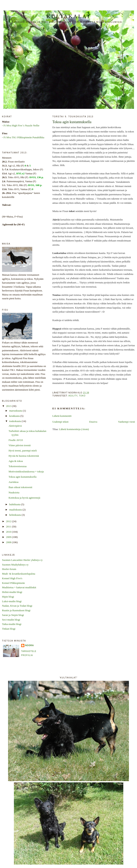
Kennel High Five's (12, 578)
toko (82, 396)
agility (73, 396)
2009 (9, 537)
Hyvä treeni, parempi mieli (23, 451)
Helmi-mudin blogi (12, 592)
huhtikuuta (15, 504)
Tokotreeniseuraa (17, 466)
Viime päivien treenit (20, 445)
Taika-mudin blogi (12, 624)
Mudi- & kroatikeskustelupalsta (19, 574)
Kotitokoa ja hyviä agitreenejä (24, 498)
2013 (9, 406)
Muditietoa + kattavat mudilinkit (19, 587)
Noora (30, 645)
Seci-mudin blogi (11, 620)
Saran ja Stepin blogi (13, 615)
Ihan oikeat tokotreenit (20, 487)
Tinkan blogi (9, 629)
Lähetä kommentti (62, 416)
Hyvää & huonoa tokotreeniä (24, 456)
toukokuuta (16, 421)
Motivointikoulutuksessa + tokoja (26, 471)
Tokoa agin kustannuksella (22, 477)
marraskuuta (16, 411)
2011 (9, 527)
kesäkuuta (15, 416)
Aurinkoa (13, 482)
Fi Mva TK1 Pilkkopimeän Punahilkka (24, 137)
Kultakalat (69, 16)
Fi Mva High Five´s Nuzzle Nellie (22, 125)
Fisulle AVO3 (16, 440)
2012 (9, 521)
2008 (9, 542)
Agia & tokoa (16, 461)
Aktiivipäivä (15, 426)
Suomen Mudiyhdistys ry (15, 565)
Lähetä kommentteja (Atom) (74, 429)
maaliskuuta (16, 510)
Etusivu (93, 422)
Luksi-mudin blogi (12, 601)
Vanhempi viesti (127, 422)
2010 (9, 532)
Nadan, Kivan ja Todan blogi (17, 606)
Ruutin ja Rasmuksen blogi (16, 610)
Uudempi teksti (60, 422)
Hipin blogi (8, 597)
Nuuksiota (14, 492)
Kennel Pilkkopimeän (13, 583)
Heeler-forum (9, 569)
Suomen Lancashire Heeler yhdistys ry (22, 560)
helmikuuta (16, 515)
